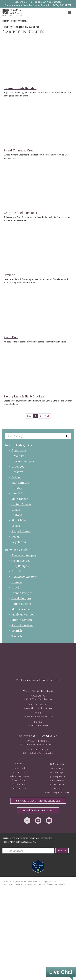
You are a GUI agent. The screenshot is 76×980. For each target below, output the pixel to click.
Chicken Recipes (23, 461)
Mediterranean (21, 609)
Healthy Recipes (10, 21)
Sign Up (62, 850)
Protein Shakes (21, 504)
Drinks (16, 477)
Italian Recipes (21, 604)
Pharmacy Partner (58, 884)
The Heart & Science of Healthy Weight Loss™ (38, 680)
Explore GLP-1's (24, 2)
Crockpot (18, 466)
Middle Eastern (22, 620)
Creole (16, 587)
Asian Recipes (21, 560)
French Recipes (22, 593)
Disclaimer (32, 884)
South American (22, 625)
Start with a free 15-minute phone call (38, 801)
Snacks (16, 526)
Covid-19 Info (43, 884)
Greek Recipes (21, 598)
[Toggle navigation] (69, 13)
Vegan (16, 536)
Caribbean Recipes (24, 577)
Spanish (17, 630)
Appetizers (19, 450)
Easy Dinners (20, 482)
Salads (16, 509)
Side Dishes (19, 520)
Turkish (17, 636)
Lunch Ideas (20, 493)
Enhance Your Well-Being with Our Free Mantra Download (28, 840)
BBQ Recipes (20, 566)
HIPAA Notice (20, 884)
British (16, 571)
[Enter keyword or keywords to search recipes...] (38, 436)
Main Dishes (20, 499)
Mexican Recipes (23, 614)
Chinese (17, 582)
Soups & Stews (21, 531)
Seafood (17, 515)
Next (47, 416)
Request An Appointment (47, 2)
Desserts (17, 472)
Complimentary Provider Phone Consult (27, 5)
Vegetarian (19, 542)
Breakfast (18, 456)
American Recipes (24, 555)
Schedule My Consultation (38, 810)
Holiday (17, 488)
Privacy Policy (8, 884)
